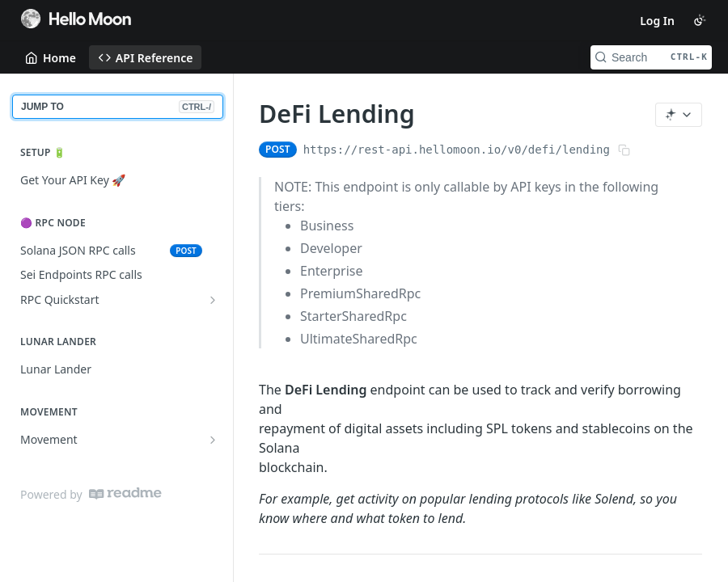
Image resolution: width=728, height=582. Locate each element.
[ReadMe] (125, 493)
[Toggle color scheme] (700, 20)
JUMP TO (118, 107)
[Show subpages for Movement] (213, 440)
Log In (657, 21)
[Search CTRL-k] (651, 57)
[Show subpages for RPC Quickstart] (213, 300)
